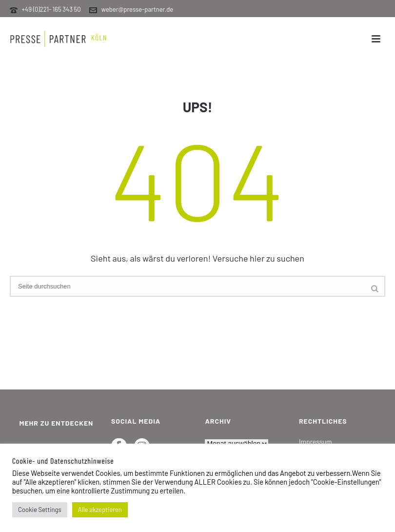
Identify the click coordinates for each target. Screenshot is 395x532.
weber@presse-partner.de (138, 9)
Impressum (316, 441)
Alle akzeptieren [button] (100, 510)
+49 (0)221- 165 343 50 (51, 9)
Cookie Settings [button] (40, 510)
